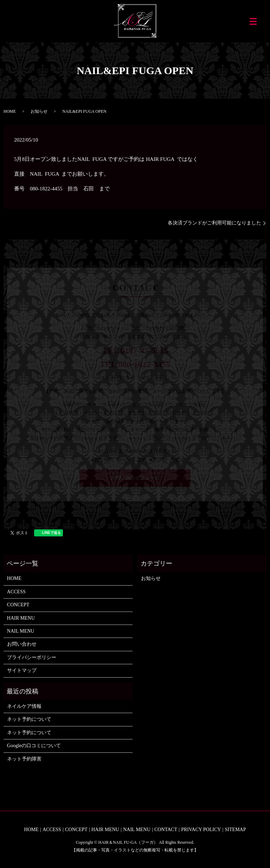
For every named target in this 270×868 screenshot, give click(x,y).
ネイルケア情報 (24, 706)
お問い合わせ (22, 644)
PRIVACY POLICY (201, 830)
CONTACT (166, 830)
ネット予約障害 (24, 759)
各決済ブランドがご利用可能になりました (214, 223)
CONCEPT (18, 605)
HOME (10, 111)
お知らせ (39, 111)
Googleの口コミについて (34, 746)
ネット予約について (29, 719)
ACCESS (16, 592)
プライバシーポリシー (32, 657)
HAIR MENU (21, 618)
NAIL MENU (21, 631)
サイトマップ (22, 670)
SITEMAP (236, 830)
